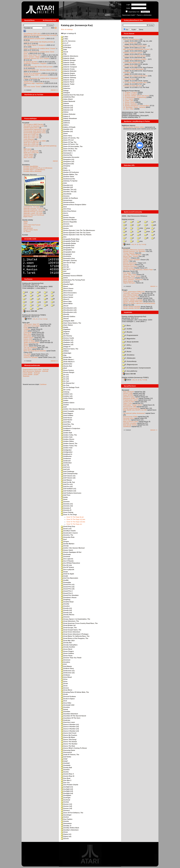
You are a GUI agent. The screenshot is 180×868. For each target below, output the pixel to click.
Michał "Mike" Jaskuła (131, 256)
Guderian (66, 720)
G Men (65, 39)
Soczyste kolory (129, 418)
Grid (64, 664)
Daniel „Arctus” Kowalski (131, 260)
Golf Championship (69, 474)
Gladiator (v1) (67, 340)
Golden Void (67, 448)
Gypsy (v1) (66, 834)
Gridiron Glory (67, 668)
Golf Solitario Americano (71, 493)
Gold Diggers (67, 413)
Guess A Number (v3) (70, 729)
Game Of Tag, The (69, 142)
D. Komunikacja (129, 361)
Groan (64, 683)
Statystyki (26, 376)
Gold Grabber (67, 415)
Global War (66, 357)
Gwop (64, 832)
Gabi (64, 50)
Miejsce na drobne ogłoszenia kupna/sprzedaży (139, 303)
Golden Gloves (68, 439)
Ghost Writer (67, 304)
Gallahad (65, 121)
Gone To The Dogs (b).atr (75, 517)
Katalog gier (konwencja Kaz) (33, 283)
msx (147, 231)
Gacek (64, 52)
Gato (64, 183)
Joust (25, 331)
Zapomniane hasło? (129, 15)
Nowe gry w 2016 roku (31, 143)
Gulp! (64, 759)
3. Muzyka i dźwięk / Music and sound (136, 96)
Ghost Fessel (67, 295)
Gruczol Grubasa (68, 696)
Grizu (64, 681)
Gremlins (66, 662)
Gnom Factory (67, 370)
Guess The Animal (69, 742)
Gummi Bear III (68, 776)
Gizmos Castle (67, 338)
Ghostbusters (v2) (69, 310)
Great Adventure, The (70, 621)
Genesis (65, 224)
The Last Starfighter (30, 347)
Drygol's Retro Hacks (31, 230)
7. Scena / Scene (129, 102)
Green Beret (67, 649)
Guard (64, 709)
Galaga (65, 91)
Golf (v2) (65, 469)
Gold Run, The (67, 424)
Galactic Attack (68, 58)
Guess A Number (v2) (70, 727)
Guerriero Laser (68, 722)
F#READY (127, 258)
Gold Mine (66, 422)
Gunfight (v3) (67, 791)
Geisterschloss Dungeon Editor (74, 205)
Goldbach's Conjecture (71, 428)
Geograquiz (66, 254)
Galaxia (65, 103)
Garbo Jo (66, 170)
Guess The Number (69, 744)
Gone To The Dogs (69, 515)
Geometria (66, 256)
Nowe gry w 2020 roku (31, 134)
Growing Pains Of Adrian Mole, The (75, 692)
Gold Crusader (67, 411)
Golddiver (66, 430)
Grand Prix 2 (67, 591)
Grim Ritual (66, 677)
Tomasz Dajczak (129, 253)
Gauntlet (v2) (67, 187)
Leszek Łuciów (128, 268)
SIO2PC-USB (128, 393)
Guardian (66, 711)
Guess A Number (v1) (70, 724)
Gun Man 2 (66, 780)
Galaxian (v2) (67, 108)
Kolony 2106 (28, 339)
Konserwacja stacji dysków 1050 (35, 131)
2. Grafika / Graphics (130, 94)
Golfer (64, 497)
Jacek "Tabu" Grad (129, 275)
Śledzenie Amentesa (130, 266)
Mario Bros (27, 334)
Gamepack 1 (67, 153)
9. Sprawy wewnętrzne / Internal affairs (136, 106)
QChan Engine (29, 156)
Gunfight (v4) (67, 793)
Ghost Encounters (69, 293)
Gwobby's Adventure (70, 830)
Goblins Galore (68, 403)
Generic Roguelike (69, 222)
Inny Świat (27, 354)
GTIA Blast (66, 47)
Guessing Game (68, 750)
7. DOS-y (127, 345)
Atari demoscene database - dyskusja (35, 371)
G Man (65, 37)
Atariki (26, 222)
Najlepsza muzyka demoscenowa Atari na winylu (40, 35)
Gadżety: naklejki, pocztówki (133, 300)
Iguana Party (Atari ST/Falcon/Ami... (135, 46)
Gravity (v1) (66, 608)
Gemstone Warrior (69, 220)
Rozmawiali (126, 248)
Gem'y (64, 213)
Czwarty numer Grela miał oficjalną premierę (39, 42)
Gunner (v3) (66, 808)
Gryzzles (65, 707)
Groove (65, 688)
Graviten (65, 606)
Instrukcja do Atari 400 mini (132, 86)
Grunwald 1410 (68, 705)
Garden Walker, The (69, 174)
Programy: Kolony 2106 (131, 297)
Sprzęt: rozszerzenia (130, 298)
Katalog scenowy (128, 219)
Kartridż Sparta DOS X (31, 128)
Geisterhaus (67, 200)
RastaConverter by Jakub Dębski (134, 56)
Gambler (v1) (67, 129)
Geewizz (65, 196)
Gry (127, 30)
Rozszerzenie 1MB (130, 407)
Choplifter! (27, 329)
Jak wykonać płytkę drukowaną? (134, 413)
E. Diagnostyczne (130, 365)
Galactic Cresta (68, 69)
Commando (28, 332)
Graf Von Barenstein (70, 578)
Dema (141, 30)
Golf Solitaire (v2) (69, 491)
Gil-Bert (65, 334)
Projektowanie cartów (130, 400)
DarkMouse (127, 426)
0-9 (25, 292)
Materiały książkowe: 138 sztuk (34, 210)
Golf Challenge (68, 471)
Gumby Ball (66, 768)
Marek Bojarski (128, 281)
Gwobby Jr (66, 826)
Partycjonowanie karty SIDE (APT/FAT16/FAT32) (40, 146)
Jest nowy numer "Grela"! (32, 87)
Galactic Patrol (68, 82)
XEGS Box (127, 420)
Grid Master (66, 666)
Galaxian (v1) (67, 106)
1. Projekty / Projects (130, 92)
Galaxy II (65, 116)
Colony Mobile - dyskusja (31, 373)
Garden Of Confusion (70, 172)
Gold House (66, 418)
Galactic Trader (68, 84)
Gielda (65, 327)
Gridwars (66, 675)
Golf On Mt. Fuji (68, 482)
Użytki (134, 30)
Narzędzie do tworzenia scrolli (34, 126)
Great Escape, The (69, 628)
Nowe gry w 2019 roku (31, 136)
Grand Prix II (67, 593)
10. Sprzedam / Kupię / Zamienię (134, 107)
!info (140, 228)
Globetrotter (67, 364)
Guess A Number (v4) (70, 731)
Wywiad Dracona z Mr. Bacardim (134, 251)
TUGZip (45, 319)
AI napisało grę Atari (30, 62)
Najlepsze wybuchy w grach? (133, 53)
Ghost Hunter (67, 297)
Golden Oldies (67, 441)
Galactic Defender (69, 71)
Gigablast (66, 329)
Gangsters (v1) (68, 159)
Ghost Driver (67, 291)
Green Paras (67, 656)
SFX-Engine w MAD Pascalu (33, 124)
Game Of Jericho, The (70, 138)
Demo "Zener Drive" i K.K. (32, 55)
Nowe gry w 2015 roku (31, 144)
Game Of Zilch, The (69, 149)
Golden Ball (66, 433)
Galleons (65, 123)
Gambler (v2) (67, 131)
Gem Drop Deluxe (69, 211)
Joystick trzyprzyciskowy (131, 408)
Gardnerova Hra (68, 179)
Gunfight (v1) (67, 787)
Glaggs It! (66, 347)
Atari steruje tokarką (130, 425)
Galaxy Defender (68, 114)
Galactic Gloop (68, 80)
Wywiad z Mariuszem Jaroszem (134, 250)
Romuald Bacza (129, 265)
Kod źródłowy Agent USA (132, 63)
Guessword (66, 752)
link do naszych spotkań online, (134, 127)
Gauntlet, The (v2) (69, 192)
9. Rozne (127, 352)
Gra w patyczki (68, 569)
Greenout (66, 660)
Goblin (65, 400)
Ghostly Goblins (68, 316)
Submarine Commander (32, 326)
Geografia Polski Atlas (70, 239)
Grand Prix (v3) (68, 589)
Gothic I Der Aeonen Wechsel (73, 548)
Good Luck (66, 529)
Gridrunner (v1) (68, 671)
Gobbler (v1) (67, 394)
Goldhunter (66, 456)
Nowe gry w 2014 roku (31, 153)
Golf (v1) (65, 467)
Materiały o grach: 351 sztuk (33, 213)
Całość (28, 319)
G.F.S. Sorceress (68, 41)
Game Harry (66, 136)
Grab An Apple (67, 574)
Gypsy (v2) (66, 836)
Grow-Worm (67, 690)
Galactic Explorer (69, 75)
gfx (154, 225)
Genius (65, 228)
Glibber (65, 351)
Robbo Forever (29, 337)
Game (64, 133)
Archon (26, 346)
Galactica (66, 88)
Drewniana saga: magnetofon (34, 83)
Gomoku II (66, 508)
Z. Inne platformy (130, 371)
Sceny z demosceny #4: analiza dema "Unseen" (40, 48)
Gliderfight (66, 353)
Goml (64, 499)
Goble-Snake (67, 398)
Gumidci (65, 770)
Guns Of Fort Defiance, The (72, 813)
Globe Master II (68, 362)
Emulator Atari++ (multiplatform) (34, 170)
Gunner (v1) (66, 804)
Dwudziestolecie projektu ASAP (34, 39)
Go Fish (65, 385)
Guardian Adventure (69, 714)
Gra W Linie (66, 565)
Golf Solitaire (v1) (69, 489)
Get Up (65, 265)
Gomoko (65, 502)
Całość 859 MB (129, 374)
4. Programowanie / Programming (135, 97)
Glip (64, 355)
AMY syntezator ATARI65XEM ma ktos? (137, 49)
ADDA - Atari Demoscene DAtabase (135, 216)
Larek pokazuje (29, 139)
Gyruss (65, 838)
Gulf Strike (66, 757)
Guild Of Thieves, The (70, 755)
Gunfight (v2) (67, 789)
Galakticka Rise (68, 97)
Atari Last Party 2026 (130, 66)
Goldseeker (66, 463)
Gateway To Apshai (69, 181)
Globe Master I (67, 360)
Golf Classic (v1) (68, 476)
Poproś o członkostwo (144, 15)
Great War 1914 (68, 641)
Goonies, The (67, 535)
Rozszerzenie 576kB (130, 417)
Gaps (64, 168)
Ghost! (65, 306)
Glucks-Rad (66, 366)
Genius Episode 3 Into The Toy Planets (76, 235)
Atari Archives (28, 228)
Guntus (65, 817)
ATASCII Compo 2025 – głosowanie (36, 75)
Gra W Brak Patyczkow (70, 563)
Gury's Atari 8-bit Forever (32, 225)
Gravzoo (65, 617)
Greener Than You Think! (71, 658)
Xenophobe (28, 336)
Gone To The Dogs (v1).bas (76, 519)
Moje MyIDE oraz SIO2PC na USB (135, 410)
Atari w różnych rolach (131, 422)
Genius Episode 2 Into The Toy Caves (76, 233)
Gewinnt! (65, 282)
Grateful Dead (67, 602)
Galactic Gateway (69, 78)
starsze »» (54, 90)
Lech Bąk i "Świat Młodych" (132, 255)
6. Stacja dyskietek (131, 342)
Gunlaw (65, 802)
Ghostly (65, 314)
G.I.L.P (65, 43)
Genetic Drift (67, 226)
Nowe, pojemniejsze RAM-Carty (134, 292)
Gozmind (65, 556)
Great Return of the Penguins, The (75, 638)
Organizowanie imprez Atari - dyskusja (36, 369)
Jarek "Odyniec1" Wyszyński (133, 279)
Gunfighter (66, 795)
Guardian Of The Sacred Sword (73, 716)
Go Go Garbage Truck (70, 387)
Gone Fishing (67, 512)
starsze (55, 161)
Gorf (64, 539)
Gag (64, 54)
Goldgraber (66, 450)
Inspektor (27, 356)
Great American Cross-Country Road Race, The (79, 623)
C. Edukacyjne (129, 358)
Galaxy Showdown (69, 118)
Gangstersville (67, 164)
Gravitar (65, 604)
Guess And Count (69, 733)
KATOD (126, 261)
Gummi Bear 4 (67, 774)
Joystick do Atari (129, 402)
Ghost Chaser (67, 288)
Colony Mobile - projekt (31, 374)
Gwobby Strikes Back (70, 828)
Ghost (64, 286)
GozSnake (66, 554)
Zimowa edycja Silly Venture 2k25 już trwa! (38, 67)
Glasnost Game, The (70, 349)
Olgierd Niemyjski (129, 283)
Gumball (65, 763)
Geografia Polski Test (70, 241)
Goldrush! (66, 461)
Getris (64, 278)
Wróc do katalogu (67, 29)
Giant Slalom (67, 325)
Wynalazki (125, 390)
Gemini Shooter (68, 218)
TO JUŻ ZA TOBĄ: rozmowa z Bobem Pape (138, 270)
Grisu (64, 679)
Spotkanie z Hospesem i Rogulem (35, 63)
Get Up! (65, 267)
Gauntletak (66, 194)
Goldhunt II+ (67, 454)
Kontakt (25, 235)
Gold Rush (66, 426)
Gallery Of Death (68, 127)
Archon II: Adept (29, 341)
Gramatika (66, 582)
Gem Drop (66, 209)
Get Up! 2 (66, 269)
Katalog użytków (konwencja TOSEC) (135, 377)
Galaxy (65, 112)
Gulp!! (64, 761)
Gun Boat (66, 778)
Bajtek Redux (28, 217)
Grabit (64, 576)
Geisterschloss (68, 202)
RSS (54, 28)
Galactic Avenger (68, 60)
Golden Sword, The (69, 443)
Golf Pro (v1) (67, 484)
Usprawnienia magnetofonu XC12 (35, 129)
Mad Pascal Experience (131, 39)
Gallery (65, 125)
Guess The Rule (68, 746)
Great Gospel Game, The (71, 630)
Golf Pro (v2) (67, 487)
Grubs (64, 694)
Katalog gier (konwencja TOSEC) (34, 315)
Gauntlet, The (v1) (69, 189)
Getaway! (66, 273)
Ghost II (65, 299)
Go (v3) (65, 379)
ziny (140, 241)
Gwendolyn (66, 823)
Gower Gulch (67, 550)
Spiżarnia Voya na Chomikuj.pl (34, 215)
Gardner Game (67, 177)
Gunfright (66, 798)
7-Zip (40, 319)
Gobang (65, 392)
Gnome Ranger (68, 372)
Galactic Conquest (69, 67)
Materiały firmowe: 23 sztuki (33, 212)
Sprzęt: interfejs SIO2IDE (132, 307)
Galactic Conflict (68, 65)
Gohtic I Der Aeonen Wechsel (73, 409)
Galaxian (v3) (67, 110)
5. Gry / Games (128, 99)
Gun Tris (65, 783)
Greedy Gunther (68, 647)
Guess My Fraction (69, 735)
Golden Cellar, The (69, 435)
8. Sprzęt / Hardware (130, 104)
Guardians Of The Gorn (71, 718)
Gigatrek (65, 332)
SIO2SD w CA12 (129, 397)
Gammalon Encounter (70, 157)
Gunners (65, 810)
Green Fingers (67, 651)
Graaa (64, 572)
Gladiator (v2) (67, 342)
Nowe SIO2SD (128, 395)
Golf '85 (65, 465)
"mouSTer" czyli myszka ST (132, 293)
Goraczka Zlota (68, 537)
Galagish (65, 93)
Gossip (65, 546)
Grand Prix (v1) (68, 585)
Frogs (26, 328)
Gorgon (65, 541)
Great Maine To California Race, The (75, 636)
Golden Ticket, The (69, 446)
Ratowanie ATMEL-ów (131, 398)
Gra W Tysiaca (67, 567)
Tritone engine (28, 154)
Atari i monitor (28, 157)
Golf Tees (66, 495)
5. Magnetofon (129, 339)
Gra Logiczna (67, 559)
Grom (64, 686)
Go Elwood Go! (68, 383)
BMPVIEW (27, 149)
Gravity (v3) (66, 613)
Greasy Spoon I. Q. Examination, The (76, 619)
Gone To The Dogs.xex (74, 524)
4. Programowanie (130, 335)
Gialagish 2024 (68, 321)
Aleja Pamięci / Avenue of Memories (135, 76)
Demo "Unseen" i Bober (32, 57)
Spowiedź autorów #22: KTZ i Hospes (36, 58)
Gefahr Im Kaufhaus (69, 198)
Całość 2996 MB (30, 311)
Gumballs (66, 765)
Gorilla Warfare (68, 544)
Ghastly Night (67, 284)
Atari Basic (127, 72)
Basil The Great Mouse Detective (35, 351)
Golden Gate (67, 437)
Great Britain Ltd (68, 625)
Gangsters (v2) (68, 161)
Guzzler (65, 821)
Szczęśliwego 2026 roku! (32, 34)
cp (154, 222)
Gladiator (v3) (67, 344)
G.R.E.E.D (66, 45)
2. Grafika (127, 329)
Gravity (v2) (66, 610)
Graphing (66, 600)
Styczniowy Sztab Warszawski (133, 69)
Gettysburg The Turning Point (73, 280)
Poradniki (26, 123)
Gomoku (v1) (67, 504)
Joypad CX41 (28, 82)
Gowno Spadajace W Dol (71, 552)
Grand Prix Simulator (31, 357)
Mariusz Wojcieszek (130, 263)
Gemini (65, 215)
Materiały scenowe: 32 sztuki (33, 208)
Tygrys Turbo (128, 403)
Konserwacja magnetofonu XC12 (35, 133)
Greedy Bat (66, 643)
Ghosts (65, 319)
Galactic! (65, 86)
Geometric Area (68, 258)
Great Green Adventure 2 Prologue (75, 634)
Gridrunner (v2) (68, 673)
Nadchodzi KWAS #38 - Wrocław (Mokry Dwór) (39, 70)
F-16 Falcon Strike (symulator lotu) (135, 82)
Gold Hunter (67, 420)
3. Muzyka (127, 332)
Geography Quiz (68, 252)
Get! (64, 271)
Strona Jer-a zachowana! (32, 73)
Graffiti (65, 580)
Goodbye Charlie (68, 531)
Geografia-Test (68, 248)
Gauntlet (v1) (67, 185)
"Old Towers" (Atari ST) (31, 324)
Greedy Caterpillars (69, 645)
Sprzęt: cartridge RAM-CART (133, 302)
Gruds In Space (68, 699)
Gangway (66, 166)
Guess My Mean (68, 737)
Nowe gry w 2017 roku (31, 138)
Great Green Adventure (71, 632)
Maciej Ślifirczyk (129, 278)
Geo (64, 237)
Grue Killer (66, 703)
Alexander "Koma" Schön (132, 276)
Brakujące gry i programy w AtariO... (135, 59)
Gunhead (66, 800)
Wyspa (26, 344)
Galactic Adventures (70, 56)
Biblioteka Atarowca (30, 175)
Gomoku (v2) (67, 506)
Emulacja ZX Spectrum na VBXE (35, 141)
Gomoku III (66, 510)
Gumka (65, 772)
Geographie (66, 250)
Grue (64, 701)
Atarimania (27, 226)
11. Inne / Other (128, 109)
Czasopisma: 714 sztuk (32, 207)
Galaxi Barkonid (68, 101)
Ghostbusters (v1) (69, 308)
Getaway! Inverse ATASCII (72, 276)
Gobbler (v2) (67, 396)
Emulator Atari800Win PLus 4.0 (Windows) (38, 168)
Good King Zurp (68, 526)
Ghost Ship (66, 301)
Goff (64, 407)
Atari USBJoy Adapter (131, 295)
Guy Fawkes (67, 819)
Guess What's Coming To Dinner (74, 748)
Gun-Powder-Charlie (70, 785)
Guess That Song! (69, 740)
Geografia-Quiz (68, 245)
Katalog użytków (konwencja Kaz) (134, 316)
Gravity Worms (68, 615)
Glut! (64, 368)
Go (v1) (65, 375)
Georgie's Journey (69, 260)
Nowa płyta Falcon (129, 79)
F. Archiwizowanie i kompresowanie (137, 368)
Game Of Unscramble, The (72, 146)
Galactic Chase (68, 63)
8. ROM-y (127, 348)
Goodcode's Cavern (69, 533)
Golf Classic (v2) (68, 478)
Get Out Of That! (68, 263)
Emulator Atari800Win (31, 166)
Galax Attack (67, 99)
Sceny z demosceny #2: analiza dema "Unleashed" (41, 78)
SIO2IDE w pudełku (130, 423)
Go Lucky (66, 390)
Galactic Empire (68, 73)
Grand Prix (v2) (68, 587)
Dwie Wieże (28, 349)
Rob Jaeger (127, 273)
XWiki (25, 223)
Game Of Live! (67, 140)
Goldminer (66, 458)
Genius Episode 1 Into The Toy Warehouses (78, 230)
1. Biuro (127, 325)
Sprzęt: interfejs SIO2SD (131, 308)
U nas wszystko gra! (130, 43)
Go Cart (65, 381)
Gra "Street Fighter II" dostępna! (34, 45)
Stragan (125, 290)
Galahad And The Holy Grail (72, 95)
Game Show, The (68, 151)
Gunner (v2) (66, 806)
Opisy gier (26, 323)
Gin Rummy (66, 336)
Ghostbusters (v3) (69, 312)
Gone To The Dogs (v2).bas (76, 522)
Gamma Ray (67, 155)
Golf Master (66, 480)
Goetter (65, 405)
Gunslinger (66, 815)
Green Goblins (67, 653)
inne (40, 308)
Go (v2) (65, 377)
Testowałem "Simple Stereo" (133, 405)
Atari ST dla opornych (31, 151)
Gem (64, 207)
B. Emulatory (128, 355)
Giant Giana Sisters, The (71, 323)
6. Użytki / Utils (128, 101)
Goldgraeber (67, 452)
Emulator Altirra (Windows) (32, 171)
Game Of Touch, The (70, 144)
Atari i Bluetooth (129, 392)
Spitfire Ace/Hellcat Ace (32, 342)
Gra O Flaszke (67, 561)
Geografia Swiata (68, 243)
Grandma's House (69, 597)
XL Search (27, 231)
